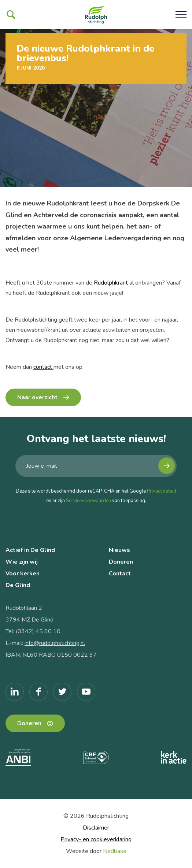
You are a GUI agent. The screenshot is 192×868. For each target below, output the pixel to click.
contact (43, 367)
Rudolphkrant (111, 283)
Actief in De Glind (30, 550)
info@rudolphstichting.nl (55, 643)
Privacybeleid (162, 491)
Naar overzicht (37, 397)
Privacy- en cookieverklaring (96, 839)
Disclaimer (96, 828)
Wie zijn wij (22, 562)
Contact (120, 574)
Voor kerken (23, 574)
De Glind (18, 585)
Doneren (121, 562)
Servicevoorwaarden (88, 501)
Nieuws (119, 550)
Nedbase (115, 851)
